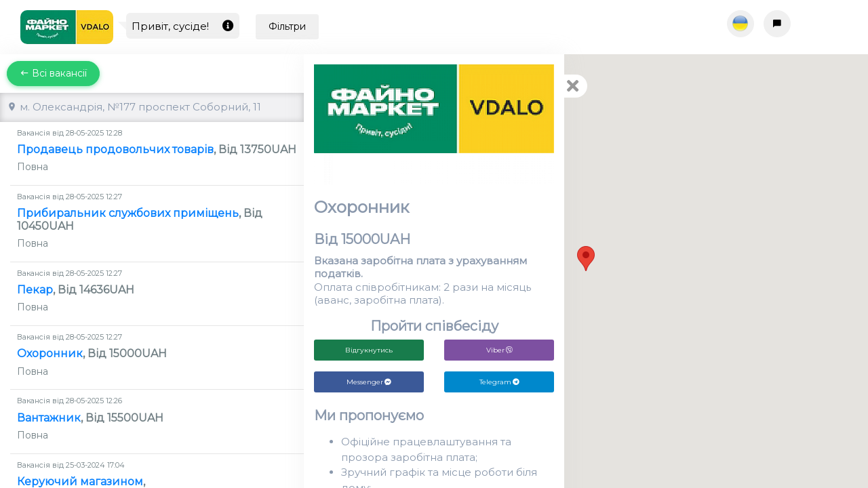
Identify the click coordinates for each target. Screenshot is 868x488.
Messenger (369, 382)
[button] (586, 259)
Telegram (499, 382)
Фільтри (287, 26)
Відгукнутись (369, 350)
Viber (499, 350)
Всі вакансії (53, 73)
